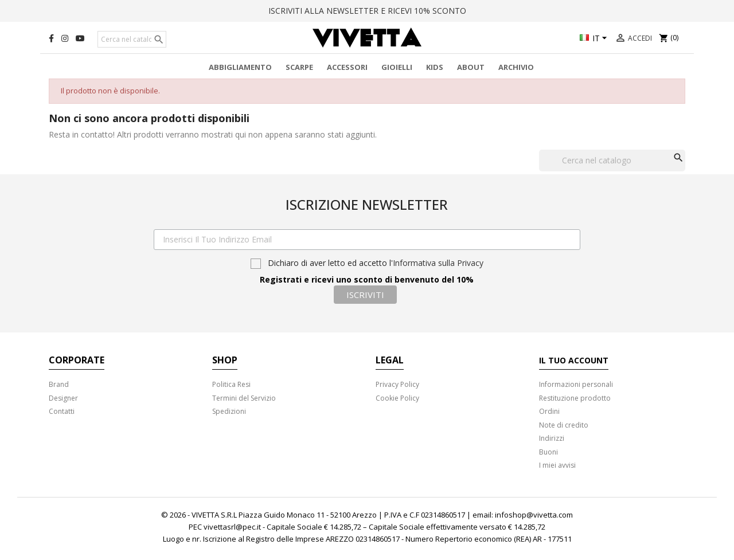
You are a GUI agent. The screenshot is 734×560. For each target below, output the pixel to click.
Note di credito (564, 425)
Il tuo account (574, 360)
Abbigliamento (240, 67)
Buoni (548, 452)
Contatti (62, 411)
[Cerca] (132, 40)
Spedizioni (229, 411)
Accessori (347, 67)
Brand (59, 384)
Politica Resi (231, 384)
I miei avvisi (557, 465)
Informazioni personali (576, 384)
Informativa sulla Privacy (438, 263)
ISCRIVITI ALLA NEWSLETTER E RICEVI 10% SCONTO (367, 11)
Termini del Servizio (244, 398)
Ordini (549, 411)
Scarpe (299, 67)
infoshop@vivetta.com (534, 515)
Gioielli (397, 67)
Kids (435, 67)
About (471, 67)
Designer (63, 398)
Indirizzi (552, 438)
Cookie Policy (397, 398)
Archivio (516, 67)
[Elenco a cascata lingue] (595, 39)
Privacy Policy (397, 384)
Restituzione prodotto (575, 398)
